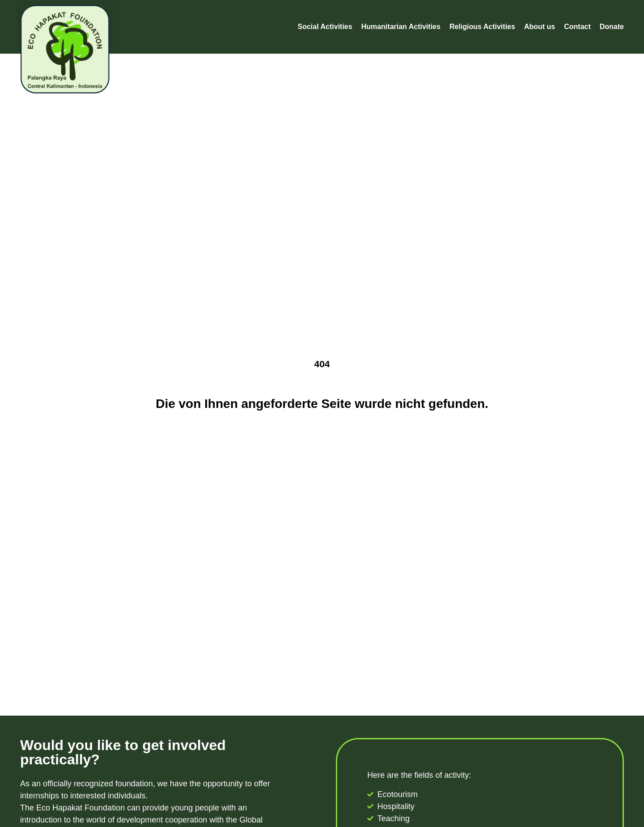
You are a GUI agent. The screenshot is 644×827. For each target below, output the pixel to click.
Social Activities (325, 27)
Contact (577, 27)
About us (540, 27)
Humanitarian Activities (401, 27)
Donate (612, 27)
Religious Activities (482, 27)
